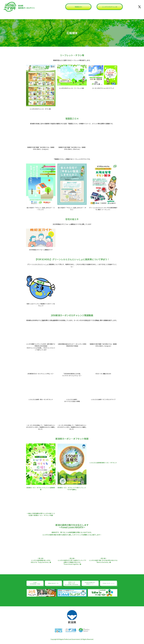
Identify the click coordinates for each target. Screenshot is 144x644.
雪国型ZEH (78, 7)
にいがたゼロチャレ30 (110, 7)
